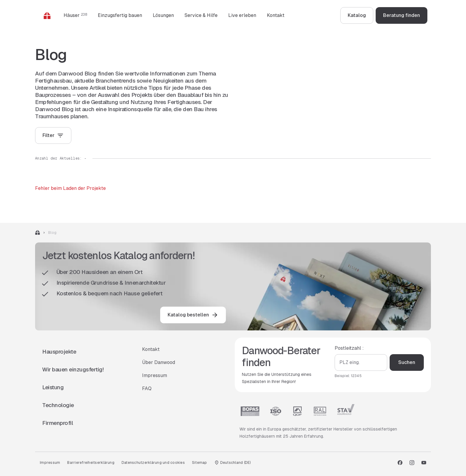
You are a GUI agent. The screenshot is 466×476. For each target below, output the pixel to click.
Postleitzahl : (349, 348)
